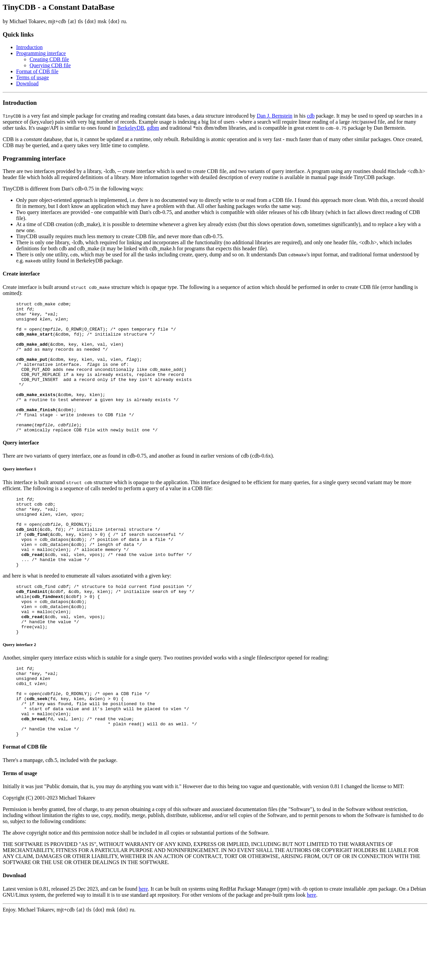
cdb (311, 116)
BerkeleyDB (131, 128)
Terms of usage (33, 77)
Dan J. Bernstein (274, 116)
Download (27, 83)
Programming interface (41, 53)
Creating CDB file (49, 59)
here (143, 953)
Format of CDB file (37, 71)
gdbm (153, 128)
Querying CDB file (50, 65)
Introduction (29, 47)
